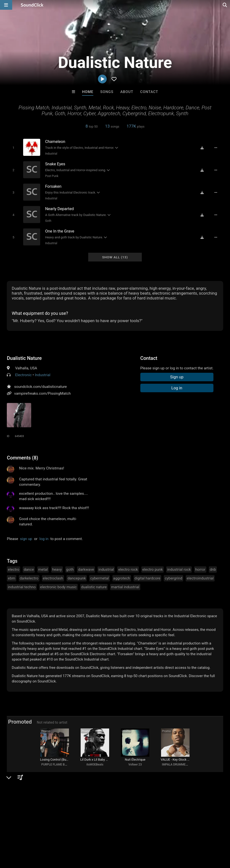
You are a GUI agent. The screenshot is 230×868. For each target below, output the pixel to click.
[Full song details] (216, 148)
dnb (213, 568)
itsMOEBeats (95, 764)
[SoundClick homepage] (32, 5)
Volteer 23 (135, 764)
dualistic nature (94, 586)
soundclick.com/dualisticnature (40, 385)
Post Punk (51, 176)
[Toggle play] (13, 148)
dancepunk (77, 577)
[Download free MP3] (203, 148)
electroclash (53, 577)
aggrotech (122, 577)
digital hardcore (147, 577)
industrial (106, 568)
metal (43, 568)
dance (29, 568)
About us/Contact (43, 839)
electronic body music (58, 586)
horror (200, 568)
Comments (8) (22, 457)
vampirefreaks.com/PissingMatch (42, 392)
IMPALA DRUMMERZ (175, 764)
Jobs (67, 839)
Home (88, 92)
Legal (131, 839)
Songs (107, 92)
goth (70, 568)
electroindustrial (200, 577)
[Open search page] (225, 5)
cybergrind (173, 577)
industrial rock (179, 568)
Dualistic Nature (24, 357)
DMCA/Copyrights (91, 839)
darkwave (86, 568)
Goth (48, 220)
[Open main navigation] (6, 5)
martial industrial (125, 586)
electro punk (153, 568)
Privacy (116, 839)
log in (44, 538)
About (127, 92)
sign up (26, 538)
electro (14, 568)
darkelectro (29, 577)
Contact (149, 92)
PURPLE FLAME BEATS (56, 764)
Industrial (51, 154)
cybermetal (99, 577)
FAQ (20, 839)
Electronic (23, 374)
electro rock (128, 568)
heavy (57, 568)
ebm (11, 577)
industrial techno (22, 586)
